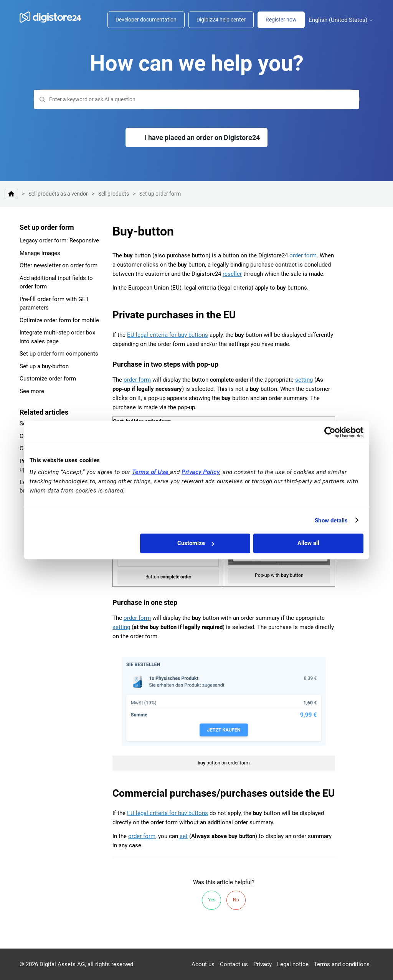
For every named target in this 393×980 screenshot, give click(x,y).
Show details (331, 520)
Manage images (40, 253)
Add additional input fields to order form (56, 282)
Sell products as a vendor (58, 194)
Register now (281, 20)
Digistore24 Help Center (11, 194)
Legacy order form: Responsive (59, 240)
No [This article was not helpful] (236, 900)
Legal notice (293, 964)
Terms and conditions (342, 964)
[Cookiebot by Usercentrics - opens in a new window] (330, 432)
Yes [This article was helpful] (212, 900)
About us (203, 964)
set (184, 836)
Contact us (234, 964)
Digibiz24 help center (221, 20)
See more (32, 391)
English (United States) (341, 20)
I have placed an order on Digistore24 (202, 138)
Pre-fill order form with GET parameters (54, 304)
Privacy (263, 964)
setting (304, 380)
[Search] (196, 99)
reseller (232, 274)
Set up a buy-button (44, 366)
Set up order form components (59, 354)
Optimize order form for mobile (59, 320)
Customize (196, 543)
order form (303, 255)
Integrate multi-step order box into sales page (57, 337)
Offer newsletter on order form (59, 265)
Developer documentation (146, 20)
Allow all (308, 543)
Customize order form (48, 379)
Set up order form (160, 194)
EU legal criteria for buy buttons (168, 335)
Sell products (114, 194)
